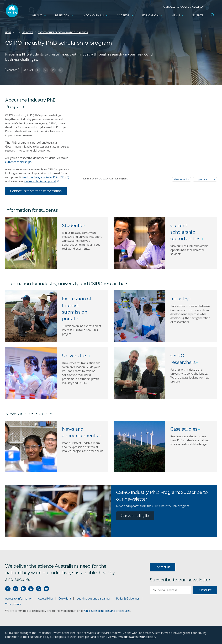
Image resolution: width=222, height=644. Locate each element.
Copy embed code (205, 179)
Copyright (65, 598)
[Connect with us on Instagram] (16, 589)
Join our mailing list (135, 516)
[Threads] (39, 589)
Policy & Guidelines (128, 598)
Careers (125, 16)
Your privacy (13, 604)
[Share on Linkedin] (53, 70)
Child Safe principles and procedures (107, 611)
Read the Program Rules (46, 177)
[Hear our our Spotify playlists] (31, 589)
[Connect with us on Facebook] (8, 589)
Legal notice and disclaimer (94, 598)
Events (198, 16)
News (178, 16)
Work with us (95, 16)
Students (28, 32)
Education (152, 16)
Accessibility (45, 598)
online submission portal (41, 181)
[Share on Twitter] (45, 70)
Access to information (19, 598)
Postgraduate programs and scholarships (63, 32)
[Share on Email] (61, 70)
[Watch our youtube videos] (46, 589)
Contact (12, 70)
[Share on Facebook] (38, 70)
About (39, 16)
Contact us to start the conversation (36, 191)
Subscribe (205, 590)
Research (64, 16)
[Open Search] (213, 16)
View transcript (181, 179)
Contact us (163, 567)
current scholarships (18, 162)
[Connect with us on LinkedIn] (23, 589)
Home (8, 32)
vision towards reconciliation (137, 637)
